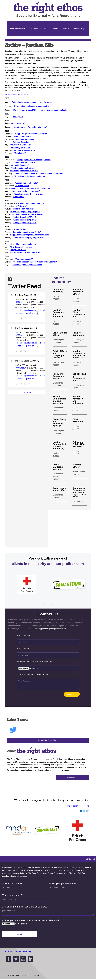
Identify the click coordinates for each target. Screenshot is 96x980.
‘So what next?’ (22, 186)
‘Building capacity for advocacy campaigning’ (30, 188)
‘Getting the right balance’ (24, 163)
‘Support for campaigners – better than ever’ (30, 235)
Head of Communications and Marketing (60, 400)
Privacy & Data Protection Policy (18, 952)
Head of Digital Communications (79, 313)
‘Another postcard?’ (24, 259)
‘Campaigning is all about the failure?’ (27, 214)
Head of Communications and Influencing (60, 445)
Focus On (64, 36)
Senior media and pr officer (60, 489)
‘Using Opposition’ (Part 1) (25, 223)
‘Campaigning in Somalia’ (27, 183)
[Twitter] (10, 279)
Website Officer (77, 466)
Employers (28, 29)
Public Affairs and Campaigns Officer (60, 354)
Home (12, 29)
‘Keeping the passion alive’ (24, 150)
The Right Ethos (22, 296)
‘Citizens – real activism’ (23, 209)
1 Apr (32, 329)
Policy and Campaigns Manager (59, 376)
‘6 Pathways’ (21, 206)
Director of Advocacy (58, 291)
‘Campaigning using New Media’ (27, 232)
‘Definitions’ (18, 197)
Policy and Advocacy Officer (78, 292)
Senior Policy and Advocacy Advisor (60, 423)
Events (40, 29)
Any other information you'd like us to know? (25, 908)
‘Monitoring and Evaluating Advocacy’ (30, 127)
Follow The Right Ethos (48, 741)
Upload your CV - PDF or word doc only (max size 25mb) (31, 921)
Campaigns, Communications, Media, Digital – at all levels (79, 492)
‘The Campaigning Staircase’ (23, 168)
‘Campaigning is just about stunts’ (27, 252)
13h (31, 296)
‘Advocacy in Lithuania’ (20, 145)
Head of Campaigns (78, 334)
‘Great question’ (18, 123)
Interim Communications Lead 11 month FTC (79, 354)
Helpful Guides (84, 36)
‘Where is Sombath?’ (22, 137)
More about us (73, 778)
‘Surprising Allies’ (18, 250)
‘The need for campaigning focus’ (30, 203)
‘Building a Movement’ (25, 139)
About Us (35, 36)
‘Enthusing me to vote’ (20, 148)
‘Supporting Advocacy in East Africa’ (31, 134)
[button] (39, 605)
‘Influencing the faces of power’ (24, 171)
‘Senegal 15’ (18, 117)
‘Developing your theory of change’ (30, 194)
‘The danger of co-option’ (21, 247)
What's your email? (12, 896)
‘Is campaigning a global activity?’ (27, 265)
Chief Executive (78, 420)
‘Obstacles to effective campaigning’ (29, 176)
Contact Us (46, 36)
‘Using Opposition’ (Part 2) (25, 220)
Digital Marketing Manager (58, 467)
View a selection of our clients (77, 807)
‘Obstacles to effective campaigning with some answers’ (39, 174)
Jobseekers (19, 29)
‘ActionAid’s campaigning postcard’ (29, 238)
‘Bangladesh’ (20, 153)
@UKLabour (21, 303)
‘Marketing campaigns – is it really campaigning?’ (35, 262)
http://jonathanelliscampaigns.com (19, 94)
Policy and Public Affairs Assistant (79, 444)
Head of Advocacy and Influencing (78, 400)
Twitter (17, 287)
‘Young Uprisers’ (21, 229)
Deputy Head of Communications (79, 377)
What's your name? (12, 884)
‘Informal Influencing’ (19, 165)
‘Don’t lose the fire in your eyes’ (26, 191)
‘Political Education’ (21, 142)
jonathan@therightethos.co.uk (15, 877)
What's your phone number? (63, 884)
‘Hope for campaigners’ (26, 244)
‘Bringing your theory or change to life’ (34, 160)
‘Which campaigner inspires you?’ (25, 212)
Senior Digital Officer (60, 334)
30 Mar (33, 362)
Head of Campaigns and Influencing (59, 313)
